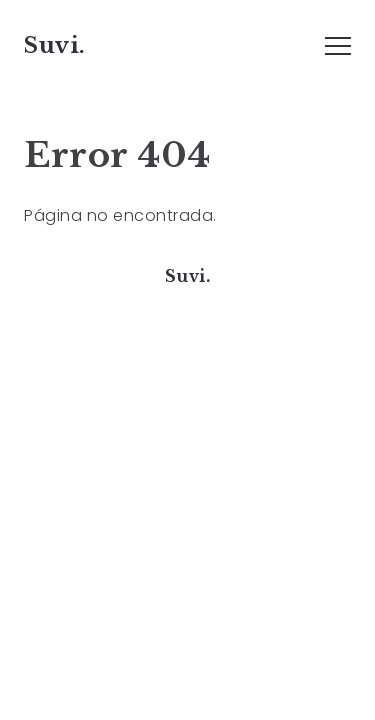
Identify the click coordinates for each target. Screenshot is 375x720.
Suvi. (55, 45)
